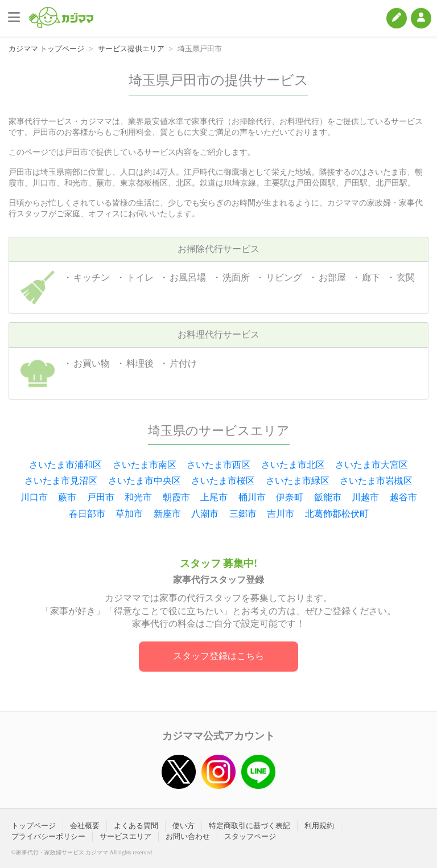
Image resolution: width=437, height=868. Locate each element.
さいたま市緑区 (298, 481)
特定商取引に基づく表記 (250, 826)
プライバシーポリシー (48, 836)
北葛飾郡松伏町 (337, 514)
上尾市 (214, 497)
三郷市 (243, 514)
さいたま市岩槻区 (376, 481)
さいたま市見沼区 (61, 481)
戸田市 (101, 497)
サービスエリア (125, 836)
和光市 (138, 497)
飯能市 (328, 497)
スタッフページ (250, 836)
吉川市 (281, 514)
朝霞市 (176, 497)
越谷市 (403, 497)
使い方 (184, 826)
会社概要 (85, 826)
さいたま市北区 (293, 465)
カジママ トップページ (46, 49)
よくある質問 (136, 826)
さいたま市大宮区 (372, 465)
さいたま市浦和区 (65, 465)
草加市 (129, 514)
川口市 (34, 497)
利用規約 (319, 826)
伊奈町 (290, 497)
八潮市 (205, 514)
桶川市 (252, 497)
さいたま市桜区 (223, 481)
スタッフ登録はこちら (218, 656)
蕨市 (67, 497)
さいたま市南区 (145, 465)
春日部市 (87, 514)
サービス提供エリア (131, 49)
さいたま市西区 (218, 465)
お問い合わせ (188, 836)
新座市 (167, 514)
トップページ (34, 826)
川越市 (365, 497)
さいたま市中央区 (145, 481)
